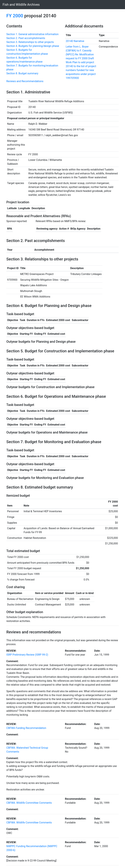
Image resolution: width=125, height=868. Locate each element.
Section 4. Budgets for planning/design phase (33, 46)
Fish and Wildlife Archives (21, 5)
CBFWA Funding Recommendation (26, 728)
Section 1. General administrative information (32, 34)
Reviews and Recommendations (25, 81)
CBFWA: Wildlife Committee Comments (29, 803)
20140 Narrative (75, 41)
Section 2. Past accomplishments (26, 38)
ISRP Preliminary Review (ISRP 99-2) (27, 655)
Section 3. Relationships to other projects (30, 42)
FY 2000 (15, 16)
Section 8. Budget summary (22, 73)
